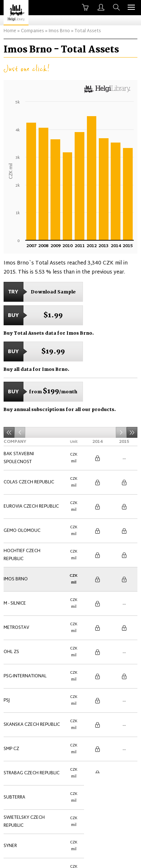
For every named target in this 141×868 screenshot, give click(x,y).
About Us (31, 856)
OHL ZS (11, 588)
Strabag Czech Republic (32, 671)
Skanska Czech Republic (32, 638)
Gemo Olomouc (22, 504)
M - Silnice (15, 554)
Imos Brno (59, 31)
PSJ (7, 621)
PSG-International (25, 604)
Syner (10, 721)
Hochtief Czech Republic (22, 521)
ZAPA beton (17, 754)
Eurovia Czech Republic (31, 488)
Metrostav (16, 571)
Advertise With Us (109, 856)
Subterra (14, 687)
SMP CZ (11, 654)
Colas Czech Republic (29, 471)
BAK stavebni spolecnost (19, 454)
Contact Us (66, 856)
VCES (9, 737)
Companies (32, 31)
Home (10, 31)
